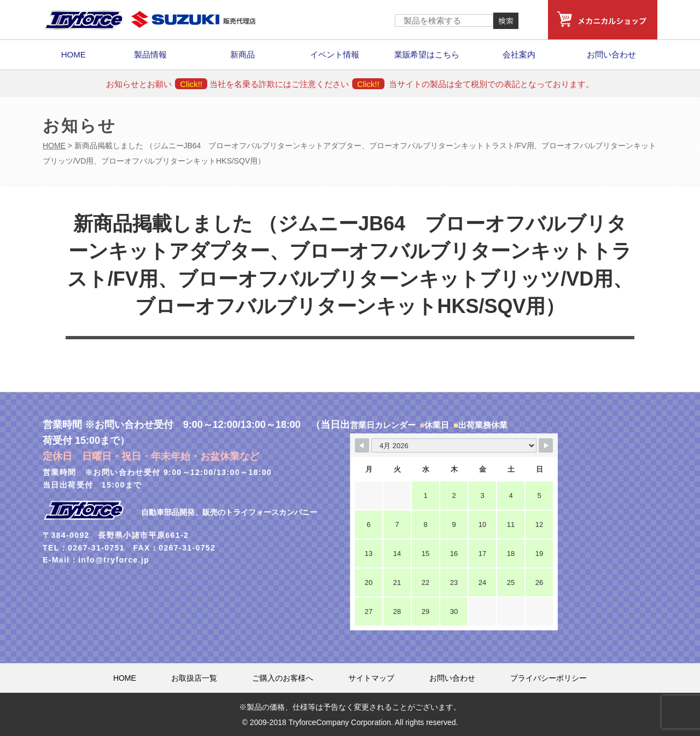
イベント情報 (335, 54)
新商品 (243, 54)
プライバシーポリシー (549, 678)
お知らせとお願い (157, 84)
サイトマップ (371, 678)
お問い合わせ (611, 54)
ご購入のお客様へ (283, 678)
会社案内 (519, 54)
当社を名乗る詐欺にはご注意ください (297, 84)
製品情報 (150, 54)
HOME (74, 54)
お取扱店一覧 (194, 678)
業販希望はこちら (427, 54)
